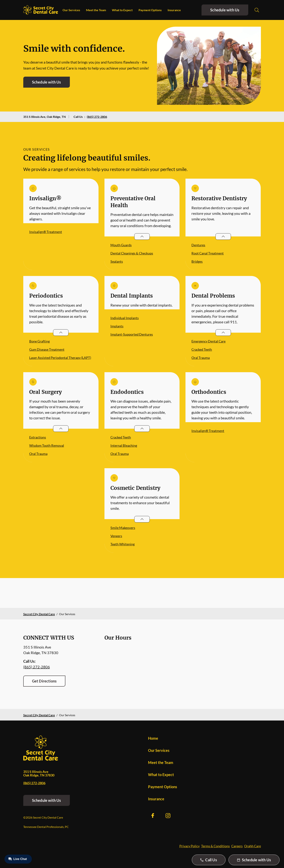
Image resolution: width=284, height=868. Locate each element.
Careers (237, 846)
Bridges (197, 261)
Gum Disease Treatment (47, 349)
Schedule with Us (225, 10)
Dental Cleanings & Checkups (132, 253)
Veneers (116, 536)
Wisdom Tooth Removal (47, 445)
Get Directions (44, 681)
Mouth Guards (121, 245)
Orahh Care (253, 846)
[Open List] (142, 237)
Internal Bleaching (124, 445)
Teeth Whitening (123, 544)
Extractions (38, 437)
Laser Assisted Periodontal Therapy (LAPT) (60, 358)
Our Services (71, 10)
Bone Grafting (39, 341)
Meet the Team (96, 10)
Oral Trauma (201, 358)
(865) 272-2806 (97, 117)
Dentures (198, 245)
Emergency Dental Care (208, 341)
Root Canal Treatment (208, 253)
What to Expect (122, 10)
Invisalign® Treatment (46, 232)
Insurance (174, 10)
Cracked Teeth (202, 349)
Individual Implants (125, 318)
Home (153, 738)
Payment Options (150, 10)
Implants (117, 326)
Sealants (117, 261)
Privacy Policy (189, 846)
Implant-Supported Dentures (132, 334)
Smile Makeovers (123, 528)
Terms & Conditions (215, 846)
